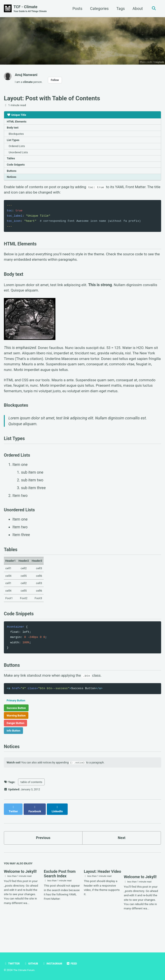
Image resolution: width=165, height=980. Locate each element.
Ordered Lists (18, 149)
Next (122, 855)
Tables (11, 161)
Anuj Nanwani (27, 75)
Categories (99, 9)
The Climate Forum (24, 970)
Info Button (14, 750)
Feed (74, 964)
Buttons (12, 175)
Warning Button (17, 734)
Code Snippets (17, 168)
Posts (77, 9)
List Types (14, 142)
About (137, 9)
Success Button (17, 726)
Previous (43, 855)
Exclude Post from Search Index (60, 892)
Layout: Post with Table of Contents (52, 99)
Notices (12, 181)
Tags (120, 9)
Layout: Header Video (102, 890)
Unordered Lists (19, 155)
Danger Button (16, 742)
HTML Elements (18, 122)
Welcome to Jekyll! (20, 890)
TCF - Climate (31, 9)
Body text (13, 129)
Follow (56, 80)
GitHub (32, 964)
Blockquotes (17, 135)
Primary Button (17, 718)
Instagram (54, 964)
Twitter (12, 964)
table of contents (31, 803)
